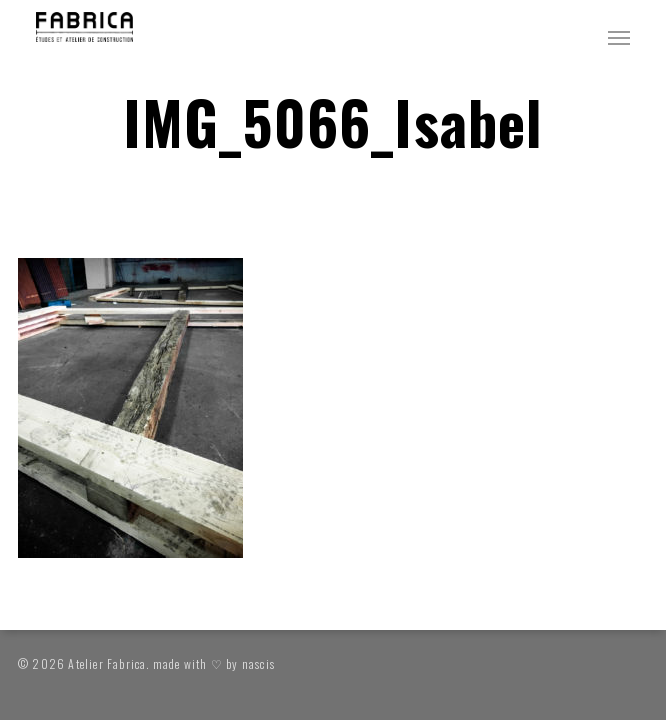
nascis (258, 663)
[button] (619, 37)
